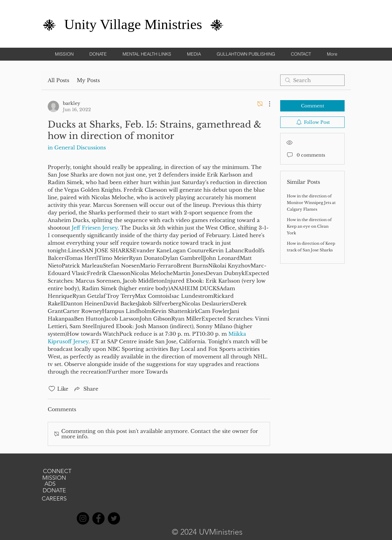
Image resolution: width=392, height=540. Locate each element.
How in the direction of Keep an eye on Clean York (309, 226)
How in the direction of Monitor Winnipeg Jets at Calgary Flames (311, 203)
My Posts (88, 80)
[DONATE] (54, 491)
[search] (312, 80)
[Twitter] (114, 518)
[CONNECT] (57, 471)
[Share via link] (86, 389)
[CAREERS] (54, 499)
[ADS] (50, 484)
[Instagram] (83, 518)
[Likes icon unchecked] (52, 389)
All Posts (58, 80)
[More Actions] (266, 104)
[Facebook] (98, 518)
